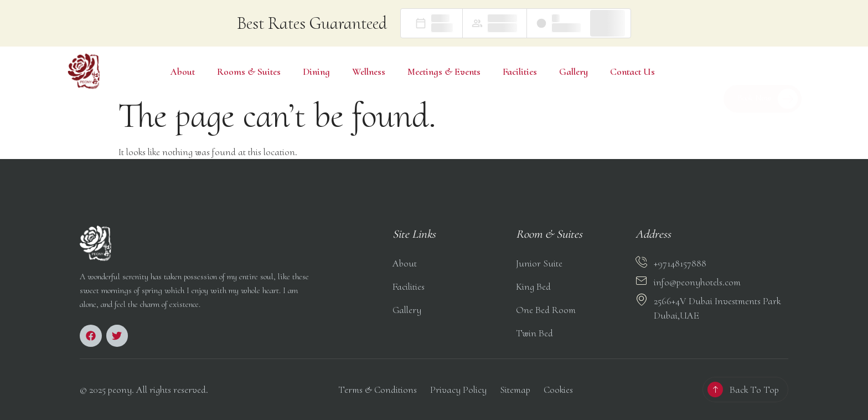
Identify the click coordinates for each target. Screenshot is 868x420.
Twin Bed (534, 333)
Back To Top (754, 390)
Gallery (573, 71)
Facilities (520, 71)
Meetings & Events (444, 71)
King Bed (533, 286)
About (183, 71)
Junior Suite (539, 263)
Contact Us (632, 71)
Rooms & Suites (249, 71)
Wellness (369, 71)
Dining (316, 71)
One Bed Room (546, 310)
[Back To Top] (715, 390)
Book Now (768, 84)
